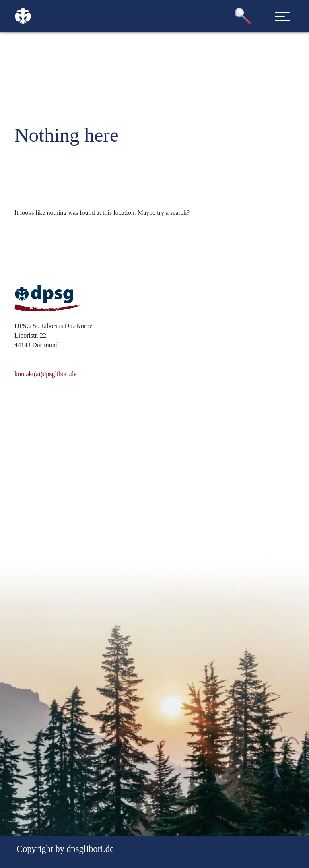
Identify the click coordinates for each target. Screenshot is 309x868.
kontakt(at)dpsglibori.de (45, 374)
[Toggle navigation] (282, 16)
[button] (243, 16)
